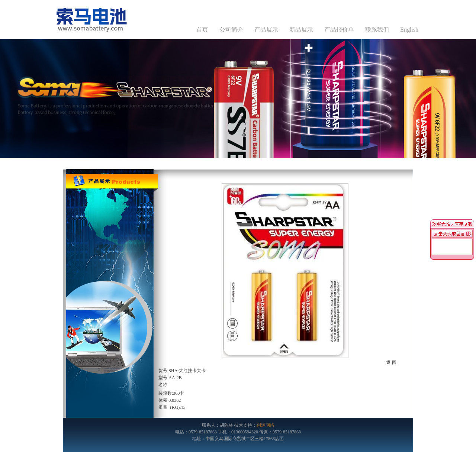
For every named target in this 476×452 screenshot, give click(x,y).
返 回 (391, 362)
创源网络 (266, 425)
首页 (202, 30)
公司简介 (231, 30)
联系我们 (377, 30)
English (409, 30)
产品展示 (266, 30)
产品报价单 (339, 30)
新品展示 (301, 30)
